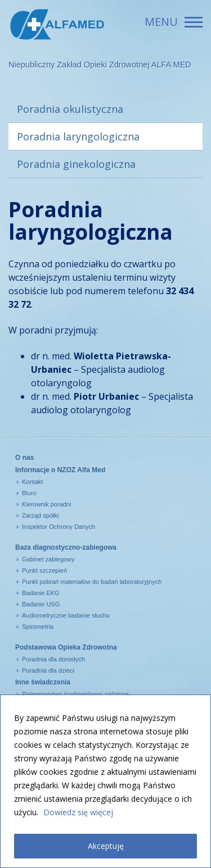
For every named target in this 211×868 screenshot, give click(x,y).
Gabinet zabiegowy (48, 559)
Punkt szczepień (44, 570)
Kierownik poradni (46, 504)
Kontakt (32, 482)
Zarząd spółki (40, 515)
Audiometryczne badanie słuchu (66, 615)
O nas (24, 458)
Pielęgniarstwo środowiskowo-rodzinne (75, 694)
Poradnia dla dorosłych (53, 659)
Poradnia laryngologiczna (78, 136)
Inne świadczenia (43, 682)
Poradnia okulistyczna (70, 109)
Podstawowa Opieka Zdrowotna (66, 647)
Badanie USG (41, 604)
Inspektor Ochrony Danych (59, 527)
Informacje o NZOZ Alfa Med (60, 470)
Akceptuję (106, 846)
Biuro (29, 493)
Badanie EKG (41, 593)
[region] (105, 781)
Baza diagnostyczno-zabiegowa (66, 547)
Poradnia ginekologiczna (76, 164)
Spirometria (38, 627)
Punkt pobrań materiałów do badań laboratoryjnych (92, 582)
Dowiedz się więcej (78, 812)
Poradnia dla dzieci (48, 670)
